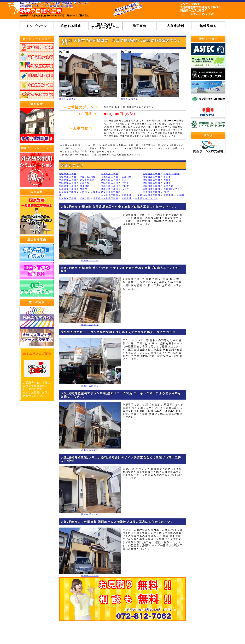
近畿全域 (85, 183)
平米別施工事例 (68, 180)
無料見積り (208, 26)
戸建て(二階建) (172, 174)
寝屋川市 (127, 177)
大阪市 (167, 180)
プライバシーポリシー (164, 634)
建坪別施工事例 (151, 192)
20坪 (166, 192)
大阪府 (139, 195)
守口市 (167, 177)
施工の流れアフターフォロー (105, 26)
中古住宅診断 (174, 26)
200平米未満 (87, 180)
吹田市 (125, 186)
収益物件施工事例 (111, 192)
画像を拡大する (68, 99)
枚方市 (125, 183)
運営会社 (142, 634)
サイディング (150, 198)
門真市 (83, 189)
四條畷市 (85, 186)
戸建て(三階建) (88, 177)
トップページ (37, 26)
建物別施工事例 (68, 174)
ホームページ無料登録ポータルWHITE (202, 634)
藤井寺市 (168, 186)
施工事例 (140, 26)
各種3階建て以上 (173, 189)
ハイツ (125, 189)
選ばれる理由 (71, 26)
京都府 (181, 195)
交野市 (167, 183)
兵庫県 (97, 198)
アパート (127, 180)
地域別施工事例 (110, 174)
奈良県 (139, 198)
